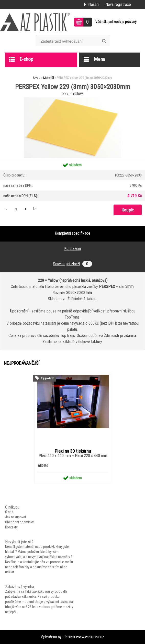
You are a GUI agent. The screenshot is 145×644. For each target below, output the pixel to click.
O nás (9, 512)
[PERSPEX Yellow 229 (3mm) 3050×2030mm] (73, 99)
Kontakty (11, 527)
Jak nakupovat (16, 517)
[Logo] (35, 22)
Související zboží (72, 264)
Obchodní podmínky (19, 522)
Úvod (37, 78)
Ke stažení (72, 249)
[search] (104, 41)
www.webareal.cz (90, 637)
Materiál (49, 78)
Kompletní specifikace (72, 233)
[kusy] (16, 209)
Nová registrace (118, 4)
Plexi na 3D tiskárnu (73, 451)
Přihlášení (92, 4)
